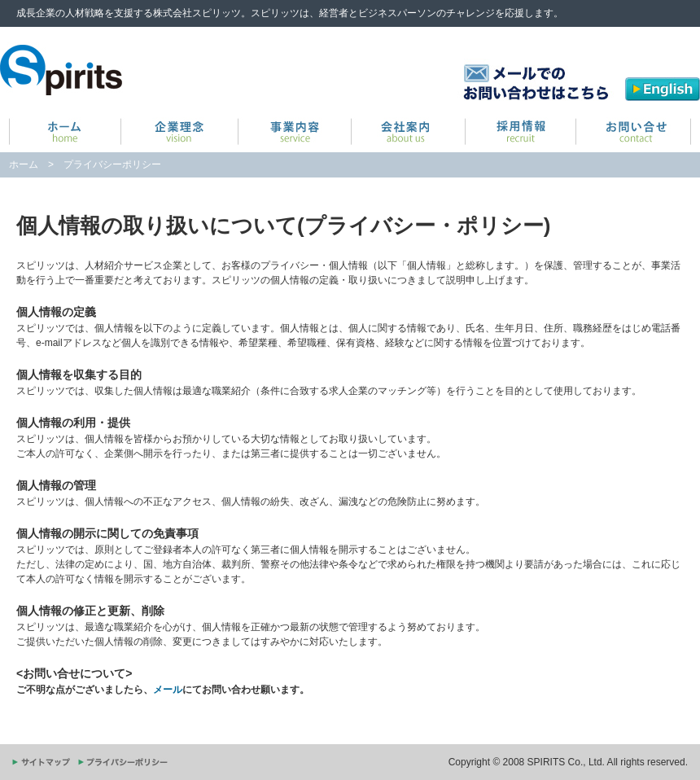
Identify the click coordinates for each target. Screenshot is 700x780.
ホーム (24, 164)
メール (168, 690)
